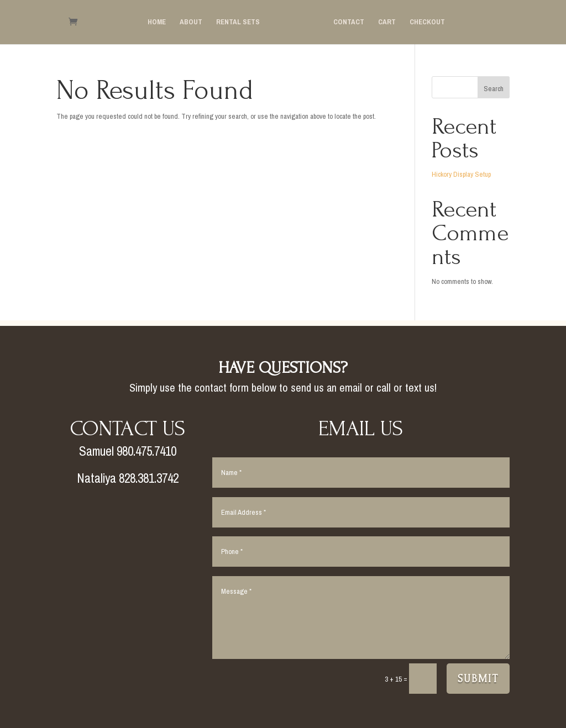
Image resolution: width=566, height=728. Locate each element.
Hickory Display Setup (461, 174)
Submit (478, 679)
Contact (349, 23)
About (191, 23)
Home (157, 23)
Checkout (427, 23)
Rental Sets (238, 23)
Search (494, 89)
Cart (387, 23)
